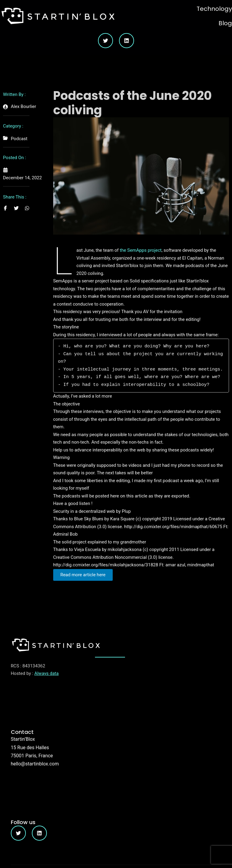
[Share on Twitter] (16, 208)
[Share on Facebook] (5, 208)
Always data (46, 673)
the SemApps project (141, 250)
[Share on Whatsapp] (27, 208)
